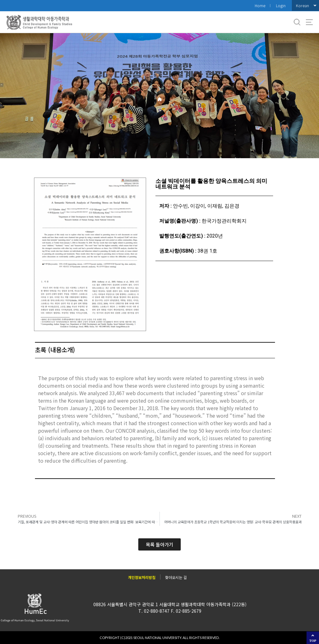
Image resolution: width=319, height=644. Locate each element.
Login (281, 5)
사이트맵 (309, 22)
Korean (302, 5)
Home (260, 5)
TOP (313, 641)
